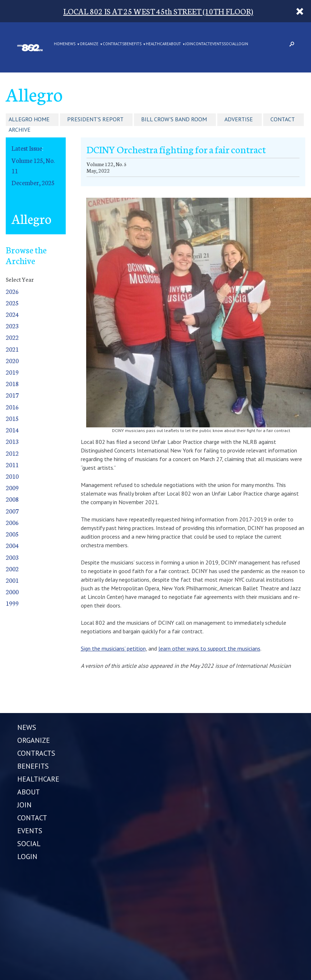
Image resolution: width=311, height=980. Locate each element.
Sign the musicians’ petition (113, 648)
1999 (12, 603)
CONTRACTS (113, 44)
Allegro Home (29, 119)
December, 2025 (33, 182)
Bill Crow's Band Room (174, 119)
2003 (12, 557)
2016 (12, 407)
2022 (12, 337)
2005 (12, 534)
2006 (12, 522)
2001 (12, 580)
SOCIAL (230, 44)
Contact (283, 119)
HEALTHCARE (157, 44)
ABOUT (175, 44)
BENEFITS (133, 44)
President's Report (95, 119)
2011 (12, 465)
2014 (12, 430)
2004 (12, 545)
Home (59, 44)
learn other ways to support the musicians (209, 648)
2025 (12, 303)
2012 (12, 453)
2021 (12, 349)
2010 (12, 476)
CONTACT (202, 44)
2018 (12, 383)
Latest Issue (27, 148)
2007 (12, 511)
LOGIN (242, 44)
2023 (12, 326)
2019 (12, 372)
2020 (12, 360)
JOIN (189, 44)
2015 (12, 418)
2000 (12, 592)
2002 (12, 569)
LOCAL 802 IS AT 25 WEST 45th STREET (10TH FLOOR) (158, 11)
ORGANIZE (89, 44)
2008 (12, 499)
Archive (20, 130)
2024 (12, 314)
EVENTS (217, 44)
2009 (12, 487)
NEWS (70, 44)
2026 (12, 291)
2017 (12, 395)
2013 (12, 441)
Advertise (239, 119)
